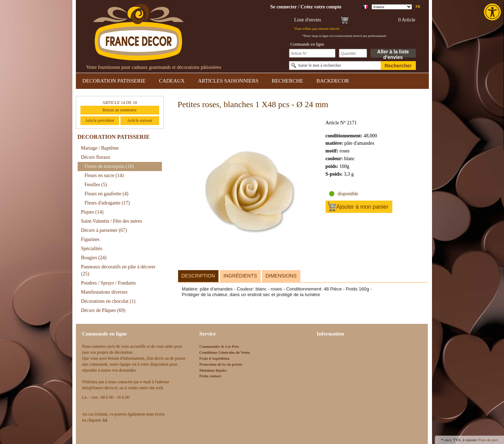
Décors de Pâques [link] (103, 310)
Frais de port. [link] (489, 440)
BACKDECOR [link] (333, 81)
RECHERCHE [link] (287, 81)
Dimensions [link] (281, 276)
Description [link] (198, 276)
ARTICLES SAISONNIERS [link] (228, 81)
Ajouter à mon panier (362, 207)
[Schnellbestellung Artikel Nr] (312, 53)
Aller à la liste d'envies (393, 53)
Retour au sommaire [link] (120, 110)
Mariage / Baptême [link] (100, 148)
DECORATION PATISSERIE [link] (114, 81)
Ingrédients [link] (240, 276)
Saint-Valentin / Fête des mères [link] (112, 221)
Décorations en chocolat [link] (108, 301)
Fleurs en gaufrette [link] (107, 194)
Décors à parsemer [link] (104, 230)
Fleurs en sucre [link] (104, 175)
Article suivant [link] (140, 120)
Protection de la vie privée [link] (221, 364)
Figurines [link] (90, 239)
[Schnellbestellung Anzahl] (353, 53)
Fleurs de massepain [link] (109, 166)
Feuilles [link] (96, 185)
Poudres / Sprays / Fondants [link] (109, 283)
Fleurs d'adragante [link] (107, 203)
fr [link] (418, 6)
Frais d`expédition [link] (215, 358)
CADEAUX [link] (172, 81)
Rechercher (398, 66)
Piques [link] (92, 212)
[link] (493, 12)
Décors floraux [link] (96, 157)
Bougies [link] (94, 258)
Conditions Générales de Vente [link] (225, 352)
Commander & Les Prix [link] (219, 346)
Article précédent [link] (100, 120)
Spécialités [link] (92, 249)
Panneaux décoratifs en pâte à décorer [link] (118, 270)
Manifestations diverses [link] (104, 292)
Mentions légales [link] (213, 370)
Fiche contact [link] (211, 376)
